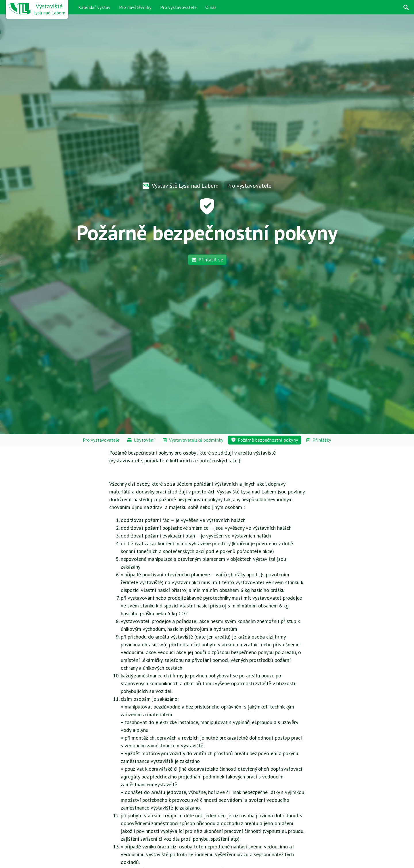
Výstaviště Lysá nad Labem (181, 186)
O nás (211, 7)
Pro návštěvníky (135, 7)
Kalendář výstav (94, 7)
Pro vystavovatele (178, 7)
